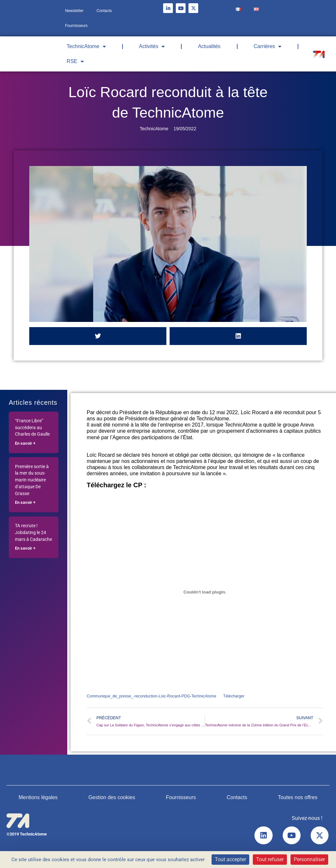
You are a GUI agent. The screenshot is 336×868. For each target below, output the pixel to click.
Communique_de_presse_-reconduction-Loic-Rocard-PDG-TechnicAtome (155, 696)
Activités (152, 46)
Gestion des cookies (112, 798)
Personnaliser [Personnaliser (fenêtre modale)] (309, 859)
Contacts (104, 11)
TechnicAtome (86, 46)
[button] (98, 336)
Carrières (268, 46)
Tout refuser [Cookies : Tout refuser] (270, 859)
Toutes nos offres (298, 798)
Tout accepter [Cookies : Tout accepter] (230, 859)
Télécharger (241, 696)
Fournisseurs (76, 26)
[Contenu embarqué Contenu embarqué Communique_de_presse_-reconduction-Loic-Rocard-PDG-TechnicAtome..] (205, 592)
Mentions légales (38, 798)
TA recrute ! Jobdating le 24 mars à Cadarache (33, 533)
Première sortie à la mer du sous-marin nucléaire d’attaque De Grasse (32, 480)
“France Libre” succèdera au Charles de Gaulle (32, 428)
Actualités (209, 46)
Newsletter (74, 11)
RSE (75, 61)
